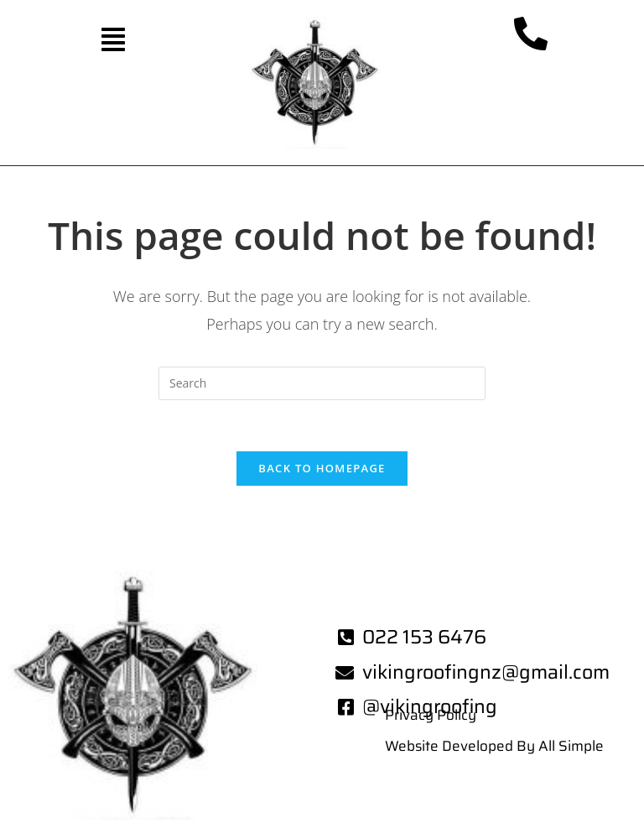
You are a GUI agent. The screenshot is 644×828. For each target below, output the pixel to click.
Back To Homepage (322, 468)
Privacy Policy (431, 715)
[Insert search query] (322, 383)
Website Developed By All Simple (494, 746)
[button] (112, 39)
